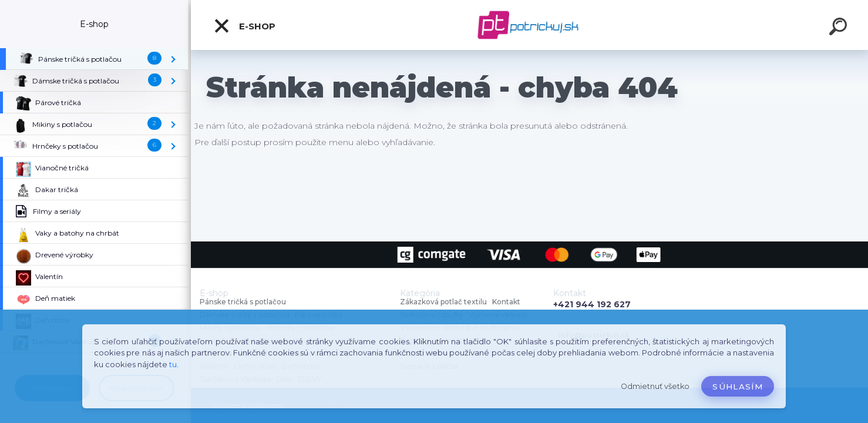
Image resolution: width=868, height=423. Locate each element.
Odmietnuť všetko (655, 386)
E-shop (244, 26)
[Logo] (529, 25)
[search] (840, 28)
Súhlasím (738, 387)
